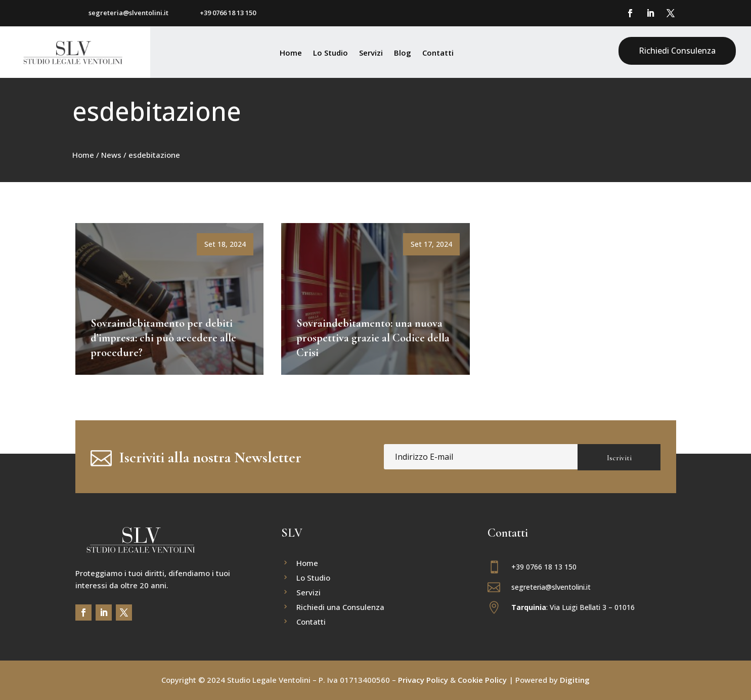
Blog (403, 53)
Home (291, 53)
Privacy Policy (422, 680)
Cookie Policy (482, 680)
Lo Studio (330, 53)
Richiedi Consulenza (677, 51)
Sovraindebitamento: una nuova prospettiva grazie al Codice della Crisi (373, 338)
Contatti (438, 53)
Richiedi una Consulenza (340, 608)
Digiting (574, 680)
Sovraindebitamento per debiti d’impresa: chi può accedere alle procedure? (163, 338)
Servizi (371, 53)
